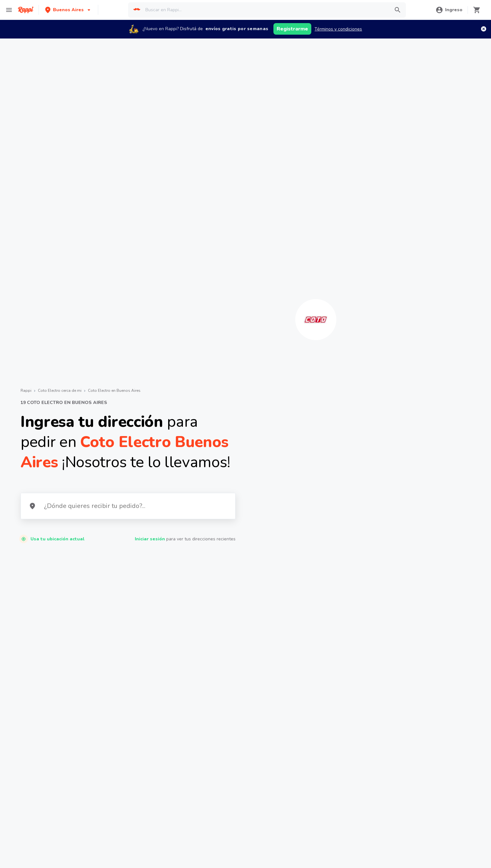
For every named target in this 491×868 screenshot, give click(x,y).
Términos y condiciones (338, 29)
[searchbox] (265, 10)
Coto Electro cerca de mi (60, 391)
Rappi (26, 391)
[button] (68, 10)
